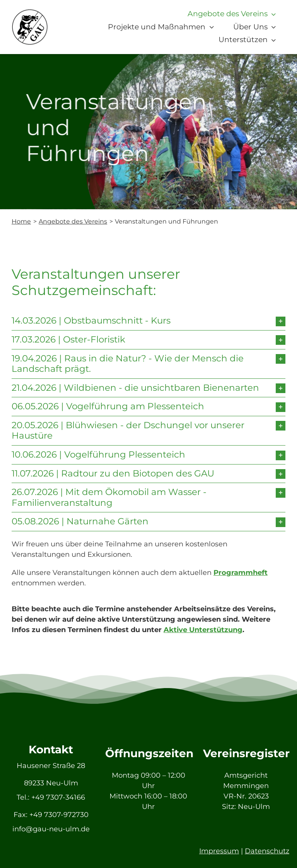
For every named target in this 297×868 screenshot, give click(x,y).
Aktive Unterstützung (203, 630)
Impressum (219, 851)
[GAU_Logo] (30, 12)
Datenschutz (267, 851)
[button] (148, 321)
